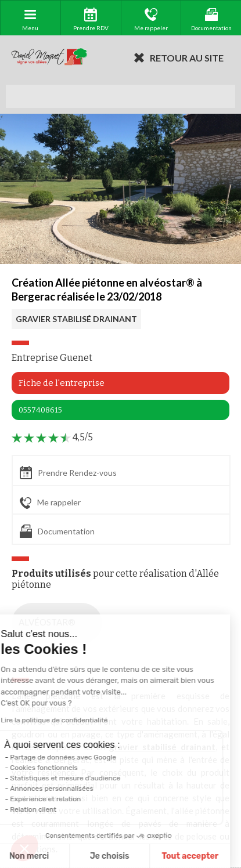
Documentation (57, 531)
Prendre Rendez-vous (68, 473)
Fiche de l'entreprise (62, 383)
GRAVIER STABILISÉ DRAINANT (76, 319)
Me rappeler (50, 503)
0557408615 (40, 410)
